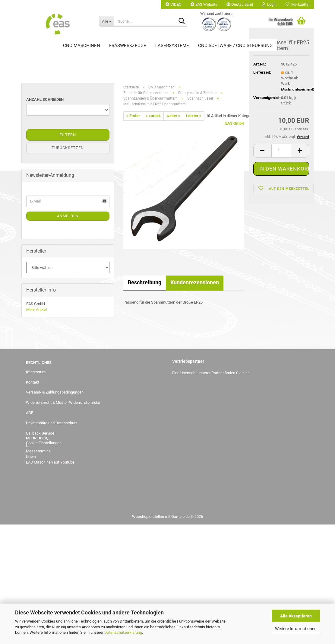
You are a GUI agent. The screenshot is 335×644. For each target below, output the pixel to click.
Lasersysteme (172, 46)
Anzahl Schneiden (45, 99)
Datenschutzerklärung (123, 632)
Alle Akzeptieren (296, 616)
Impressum (36, 372)
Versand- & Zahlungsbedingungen (55, 392)
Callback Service (40, 433)
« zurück (153, 116)
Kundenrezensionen (195, 282)
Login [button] (269, 4)
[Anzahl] (281, 152)
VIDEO (174, 4)
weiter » (173, 116)
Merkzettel (297, 4)
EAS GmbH (235, 123)
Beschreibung (145, 282)
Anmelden (68, 216)
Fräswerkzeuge (128, 46)
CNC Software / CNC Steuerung (235, 46)
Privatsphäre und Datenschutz (52, 423)
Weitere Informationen (296, 629)
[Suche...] (106, 21)
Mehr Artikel (36, 309)
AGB (30, 413)
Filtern (68, 135)
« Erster (133, 116)
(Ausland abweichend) (298, 90)
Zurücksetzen (68, 148)
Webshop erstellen (148, 516)
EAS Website (204, 4)
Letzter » (194, 116)
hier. (246, 373)
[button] (240, 5)
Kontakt (33, 382)
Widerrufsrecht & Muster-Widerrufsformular (63, 402)
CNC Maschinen (82, 46)
